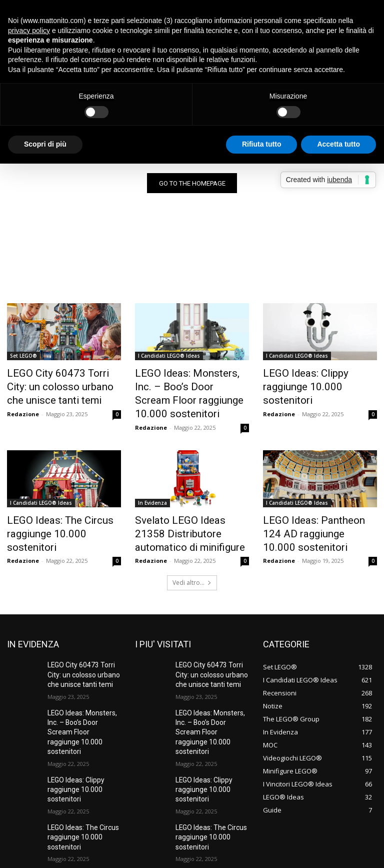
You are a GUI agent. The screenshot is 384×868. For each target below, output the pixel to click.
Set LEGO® (23, 358)
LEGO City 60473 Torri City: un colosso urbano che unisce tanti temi (64, 385)
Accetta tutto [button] (338, 144)
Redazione (23, 408)
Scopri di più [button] (45, 144)
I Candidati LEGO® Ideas (169, 358)
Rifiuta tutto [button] (262, 144)
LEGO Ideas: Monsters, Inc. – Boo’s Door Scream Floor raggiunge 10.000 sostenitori (190, 385)
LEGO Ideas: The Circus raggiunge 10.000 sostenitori (62, 506)
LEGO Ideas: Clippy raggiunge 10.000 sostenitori (318, 380)
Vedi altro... (192, 557)
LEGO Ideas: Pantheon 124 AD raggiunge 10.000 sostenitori (320, 506)
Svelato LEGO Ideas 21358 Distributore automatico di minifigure (185, 511)
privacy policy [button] (29, 31)
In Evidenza (152, 484)
